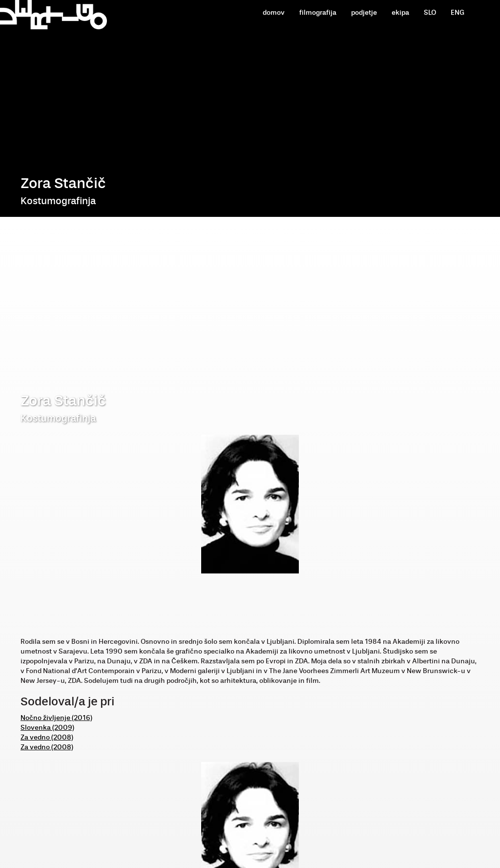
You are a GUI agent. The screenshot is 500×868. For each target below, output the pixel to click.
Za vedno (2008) (47, 737)
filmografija (318, 12)
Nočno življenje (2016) (56, 718)
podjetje (364, 12)
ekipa (400, 12)
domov (274, 12)
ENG (458, 12)
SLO (430, 12)
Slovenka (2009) (47, 728)
